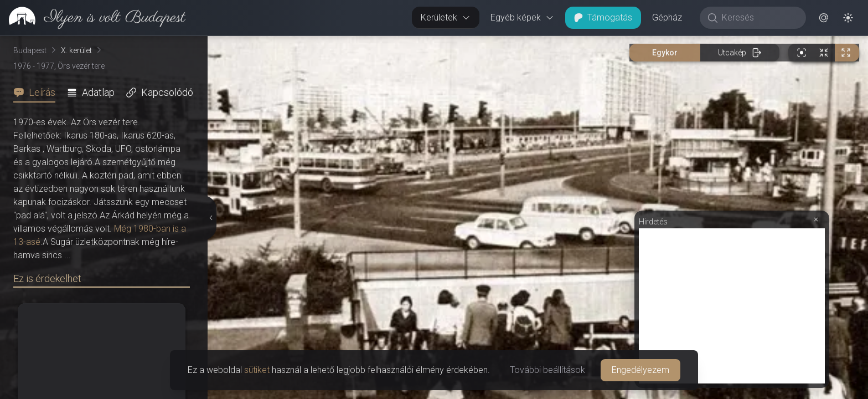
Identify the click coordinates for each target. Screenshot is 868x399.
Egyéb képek (522, 17)
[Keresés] (759, 18)
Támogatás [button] (603, 17)
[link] (93, 18)
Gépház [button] (667, 17)
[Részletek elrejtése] (210, 218)
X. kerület (76, 50)
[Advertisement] (732, 306)
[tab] (38, 93)
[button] (824, 18)
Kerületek (446, 17)
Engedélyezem (640, 370)
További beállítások (547, 370)
